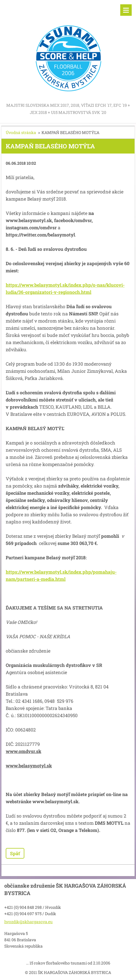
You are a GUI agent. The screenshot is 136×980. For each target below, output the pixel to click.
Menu (126, 10)
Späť (15, 853)
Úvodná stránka (21, 132)
